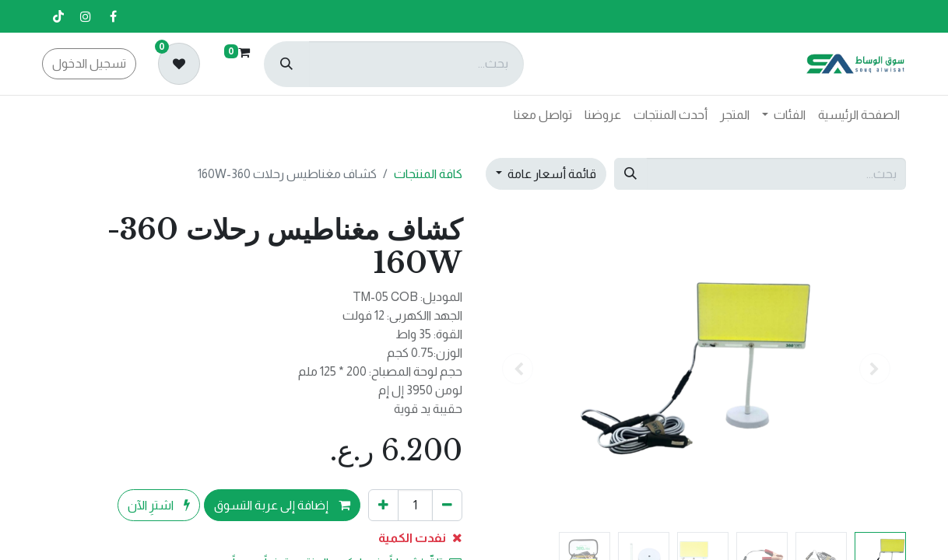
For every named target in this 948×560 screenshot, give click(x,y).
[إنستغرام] (86, 16)
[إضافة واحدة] (383, 505)
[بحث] (286, 64)
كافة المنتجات (428, 174)
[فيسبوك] (113, 16)
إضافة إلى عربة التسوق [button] (282, 505)
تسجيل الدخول (89, 63)
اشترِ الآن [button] (159, 505)
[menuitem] (859, 115)
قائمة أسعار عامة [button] (551, 174)
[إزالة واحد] (447, 505)
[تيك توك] (58, 16)
